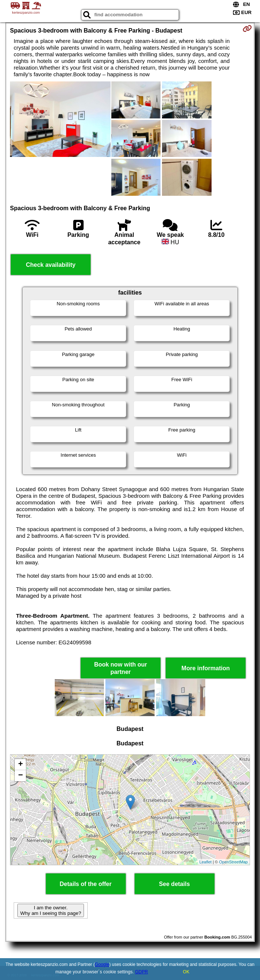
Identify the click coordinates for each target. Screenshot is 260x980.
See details (175, 884)
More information (206, 668)
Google (102, 964)
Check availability (51, 265)
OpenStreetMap (233, 862)
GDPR (141, 972)
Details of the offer (85, 884)
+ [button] (21, 765)
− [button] (21, 776)
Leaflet (205, 862)
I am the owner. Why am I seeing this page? (51, 910)
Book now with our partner (120, 668)
